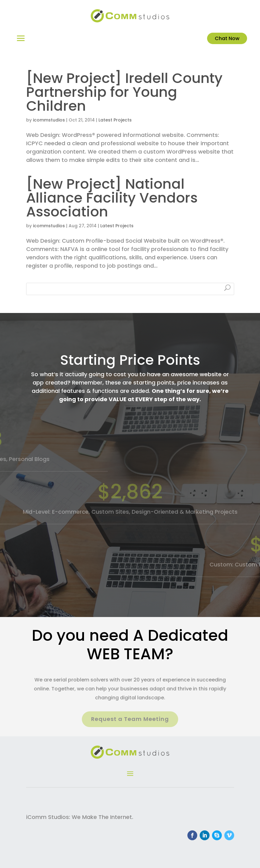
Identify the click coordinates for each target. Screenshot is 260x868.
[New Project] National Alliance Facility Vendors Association (112, 198)
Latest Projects (115, 120)
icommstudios (49, 120)
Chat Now (227, 38)
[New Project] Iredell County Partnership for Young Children (124, 92)
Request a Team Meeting (130, 719)
